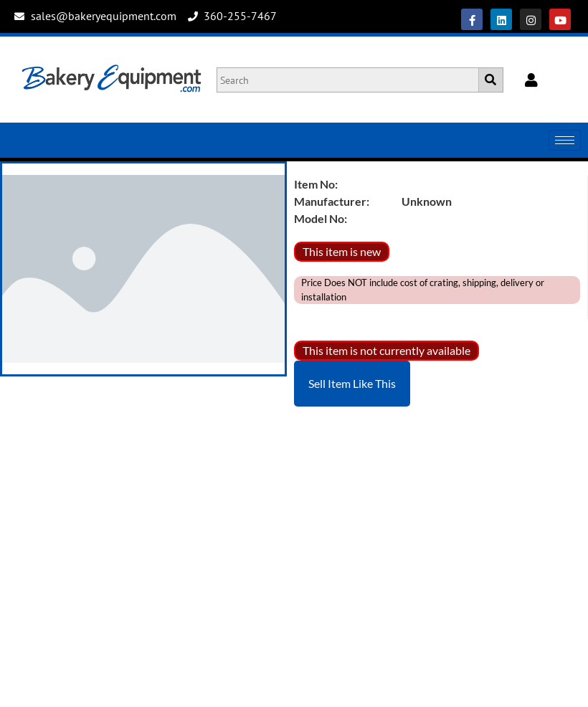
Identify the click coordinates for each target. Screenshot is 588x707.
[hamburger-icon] (565, 140)
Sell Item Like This (352, 383)
